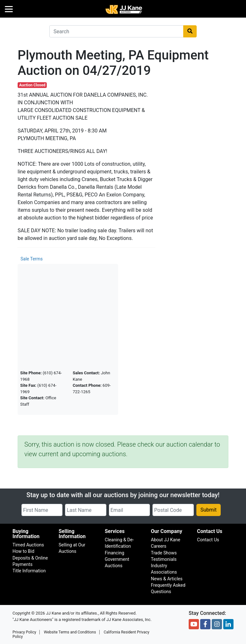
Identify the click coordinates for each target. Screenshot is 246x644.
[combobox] (116, 31)
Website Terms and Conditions (70, 632)
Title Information (29, 571)
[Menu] (9, 9)
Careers (159, 546)
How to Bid (23, 551)
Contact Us (208, 540)
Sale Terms (32, 259)
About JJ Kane (166, 540)
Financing (115, 553)
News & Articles (167, 579)
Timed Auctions (28, 545)
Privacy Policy (24, 632)
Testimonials (164, 559)
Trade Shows (164, 553)
